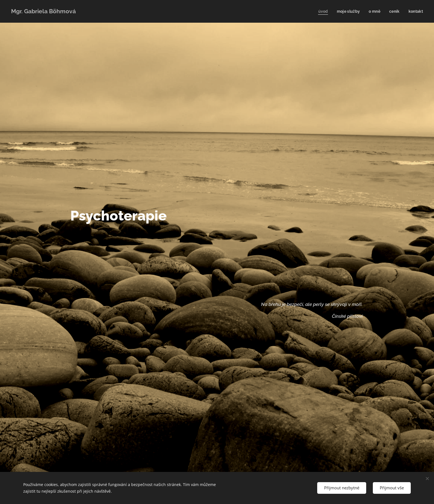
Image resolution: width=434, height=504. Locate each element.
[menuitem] (322, 11)
